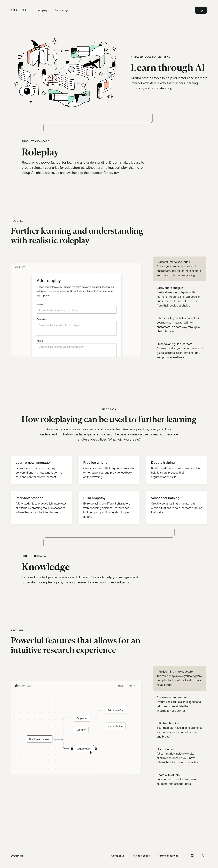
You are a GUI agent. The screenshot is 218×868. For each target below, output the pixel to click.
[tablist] (180, 310)
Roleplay (42, 10)
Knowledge (62, 10)
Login (201, 10)
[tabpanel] (76, 310)
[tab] (180, 269)
